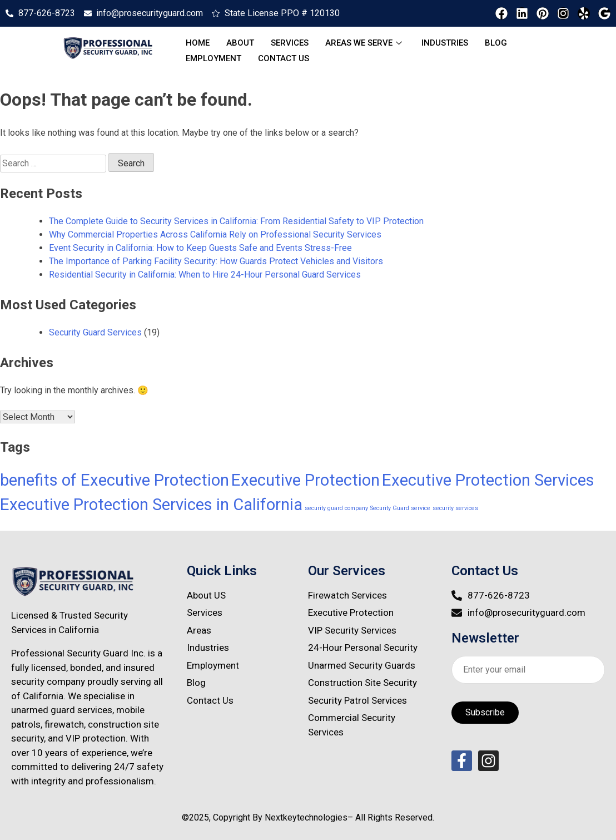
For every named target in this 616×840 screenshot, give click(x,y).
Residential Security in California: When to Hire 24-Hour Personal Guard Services (205, 275)
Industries (445, 43)
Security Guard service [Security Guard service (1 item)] (400, 508)
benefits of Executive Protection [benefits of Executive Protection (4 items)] (115, 480)
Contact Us (284, 58)
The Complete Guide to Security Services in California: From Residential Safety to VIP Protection (236, 221)
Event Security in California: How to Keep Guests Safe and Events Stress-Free (200, 248)
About (240, 43)
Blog (496, 43)
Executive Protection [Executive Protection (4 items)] (305, 480)
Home (198, 43)
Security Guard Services (95, 332)
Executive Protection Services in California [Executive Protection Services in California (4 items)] (151, 505)
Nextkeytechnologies (306, 817)
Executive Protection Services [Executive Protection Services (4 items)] (488, 480)
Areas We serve (365, 43)
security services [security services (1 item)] (455, 508)
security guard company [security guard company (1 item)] (336, 508)
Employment (213, 58)
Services (290, 43)
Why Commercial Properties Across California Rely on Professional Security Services (215, 234)
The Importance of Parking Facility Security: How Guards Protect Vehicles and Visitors (216, 261)
